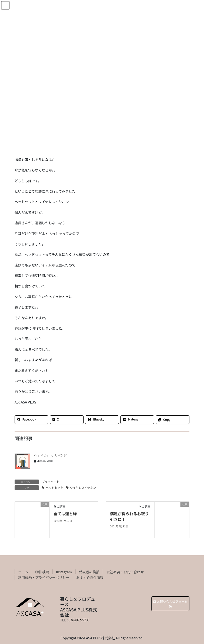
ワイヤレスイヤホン (83, 487)
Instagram (64, 572)
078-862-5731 (79, 620)
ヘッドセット (54, 487)
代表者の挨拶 (89, 572)
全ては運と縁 (65, 514)
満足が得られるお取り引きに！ (129, 516)
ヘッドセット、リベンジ (50, 455)
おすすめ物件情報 (90, 577)
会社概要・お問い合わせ (125, 572)
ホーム (23, 572)
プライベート (51, 482)
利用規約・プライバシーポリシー (44, 577)
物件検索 (42, 572)
